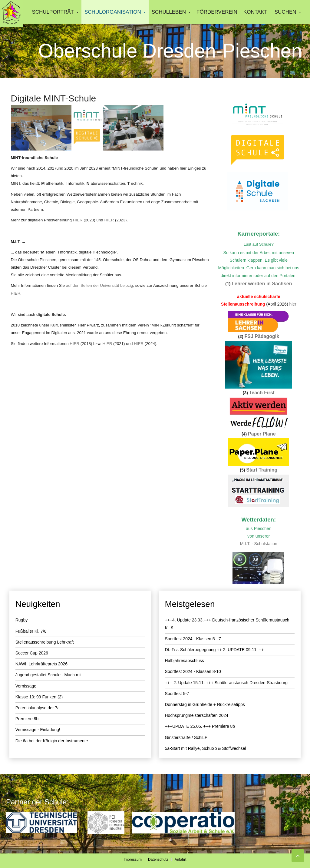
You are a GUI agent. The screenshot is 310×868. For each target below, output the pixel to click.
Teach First (262, 393)
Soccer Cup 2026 (32, 653)
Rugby (21, 620)
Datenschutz (158, 860)
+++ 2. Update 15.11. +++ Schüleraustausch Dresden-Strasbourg (226, 683)
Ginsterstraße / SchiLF (186, 737)
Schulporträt (53, 12)
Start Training (262, 470)
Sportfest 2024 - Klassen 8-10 (193, 671)
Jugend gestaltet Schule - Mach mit (49, 675)
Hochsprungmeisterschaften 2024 (197, 715)
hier (293, 304)
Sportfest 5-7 (177, 694)
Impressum (133, 860)
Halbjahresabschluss (185, 661)
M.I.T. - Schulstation (259, 544)
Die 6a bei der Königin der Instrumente (52, 741)
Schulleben (169, 12)
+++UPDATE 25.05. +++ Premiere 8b (200, 726)
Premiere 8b (27, 719)
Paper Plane (262, 434)
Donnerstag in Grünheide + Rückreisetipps (205, 704)
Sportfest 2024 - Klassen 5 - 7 (193, 639)
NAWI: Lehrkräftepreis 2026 (41, 664)
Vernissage (26, 686)
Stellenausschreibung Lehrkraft (45, 642)
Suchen (285, 12)
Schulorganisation (113, 12)
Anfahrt (181, 860)
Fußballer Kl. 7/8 (31, 631)
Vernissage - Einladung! (38, 730)
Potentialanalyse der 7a (38, 708)
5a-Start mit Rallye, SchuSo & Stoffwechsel (206, 748)
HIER (78, 220)
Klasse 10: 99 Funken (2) (39, 697)
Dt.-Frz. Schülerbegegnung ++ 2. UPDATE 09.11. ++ (214, 650)
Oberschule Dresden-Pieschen (170, 51)
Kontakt (255, 12)
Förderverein (217, 12)
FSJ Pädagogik (262, 336)
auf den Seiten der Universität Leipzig (100, 285)
